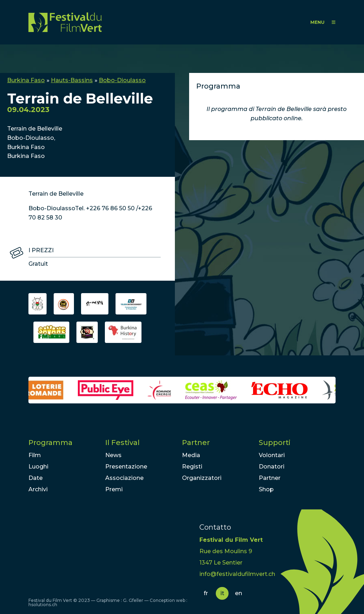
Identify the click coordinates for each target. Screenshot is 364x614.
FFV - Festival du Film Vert (65, 22)
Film (35, 455)
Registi (192, 467)
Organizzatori (202, 478)
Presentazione (126, 467)
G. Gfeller (133, 600)
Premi (114, 489)
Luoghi (38, 467)
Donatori (272, 467)
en (239, 593)
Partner (196, 443)
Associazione (124, 478)
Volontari (272, 455)
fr (206, 593)
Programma (50, 443)
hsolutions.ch (43, 605)
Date (36, 478)
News (113, 455)
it (222, 593)
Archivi (38, 489)
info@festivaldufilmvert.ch (237, 574)
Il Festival (122, 443)
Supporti (275, 443)
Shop (266, 489)
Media (191, 455)
